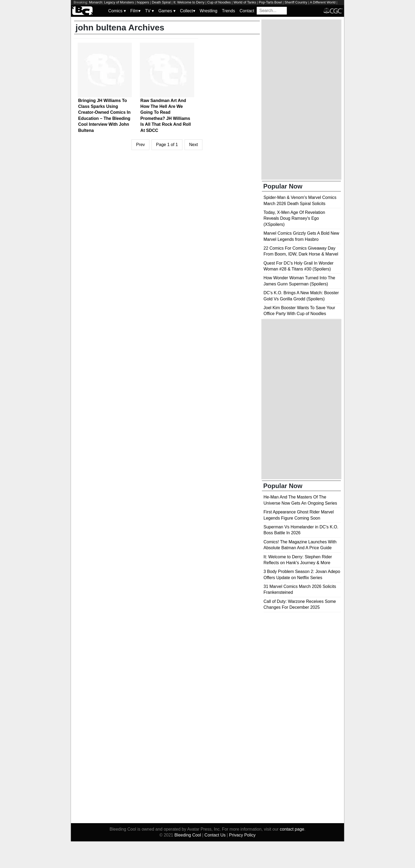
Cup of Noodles (219, 2)
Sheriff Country (296, 2)
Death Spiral (161, 2)
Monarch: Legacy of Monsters (112, 2)
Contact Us (215, 835)
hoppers (143, 2)
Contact (247, 11)
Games (167, 11)
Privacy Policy (242, 835)
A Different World (323, 2)
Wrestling (209, 11)
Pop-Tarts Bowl (270, 2)
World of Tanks (245, 2)
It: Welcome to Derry (189, 2)
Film (135, 11)
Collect (188, 11)
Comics (117, 11)
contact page (292, 829)
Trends (228, 11)
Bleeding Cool (188, 835)
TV (149, 11)
